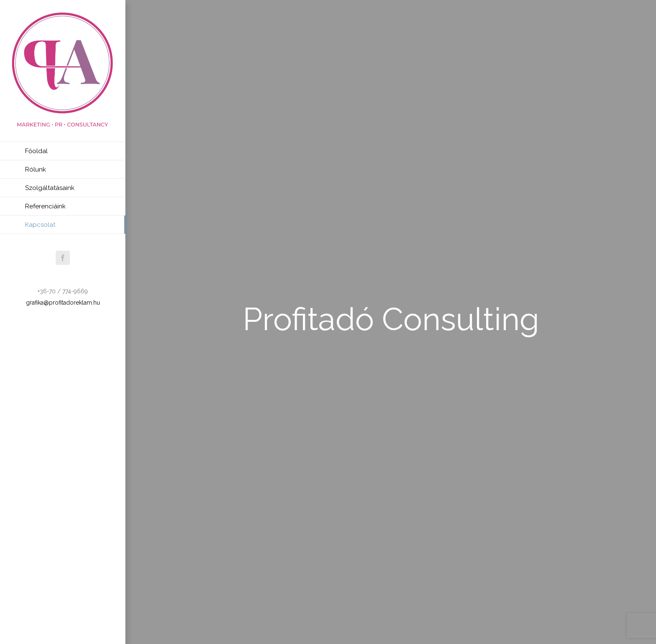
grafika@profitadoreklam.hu (63, 303)
